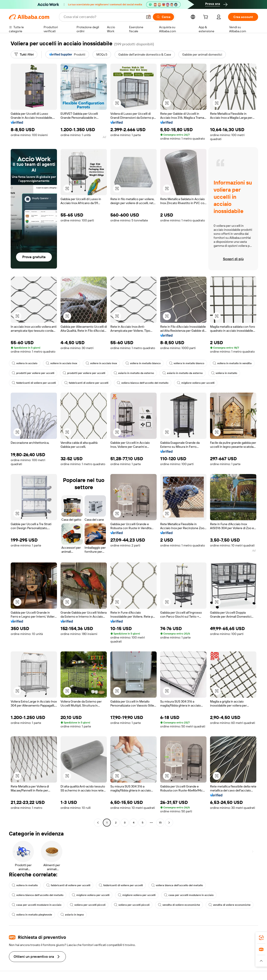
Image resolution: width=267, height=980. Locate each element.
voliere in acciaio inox (62, 363)
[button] (148, 17)
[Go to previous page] (98, 823)
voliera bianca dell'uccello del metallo (143, 383)
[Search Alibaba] (103, 17)
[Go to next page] (169, 823)
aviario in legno (72, 915)
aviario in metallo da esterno (134, 373)
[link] (261, 938)
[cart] (206, 18)
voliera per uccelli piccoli (88, 905)
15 (160, 823)
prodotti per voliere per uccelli (33, 373)
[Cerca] (163, 17)
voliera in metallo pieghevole (32, 915)
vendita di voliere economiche (179, 905)
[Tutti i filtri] (24, 54)
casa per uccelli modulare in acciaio (189, 895)
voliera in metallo (224, 373)
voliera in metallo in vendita (232, 363)
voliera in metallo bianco (143, 363)
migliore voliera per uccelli (196, 383)
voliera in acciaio (25, 363)
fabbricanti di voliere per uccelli (34, 383)
